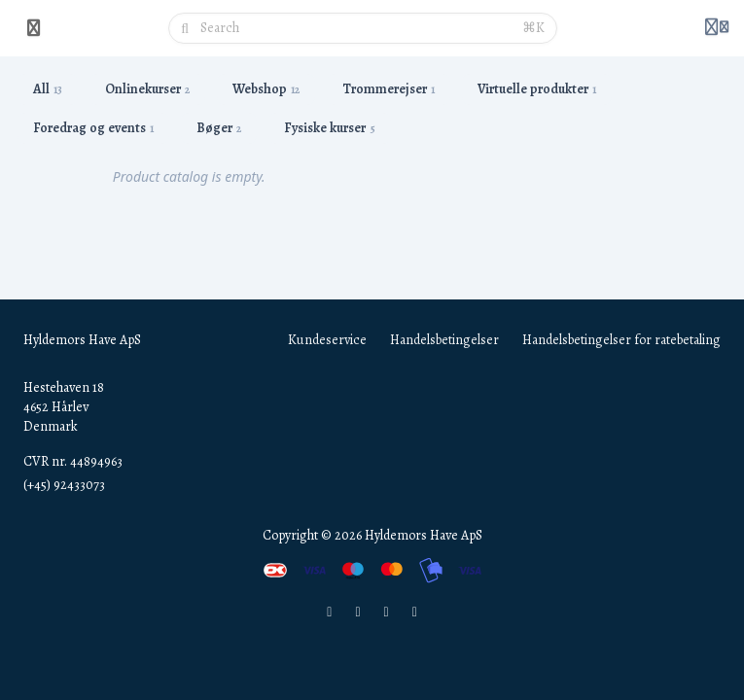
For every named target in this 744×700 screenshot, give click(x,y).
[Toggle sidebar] (34, 28)
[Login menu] (717, 28)
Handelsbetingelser (444, 340)
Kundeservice (327, 340)
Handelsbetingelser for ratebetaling (621, 340)
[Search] (355, 28)
